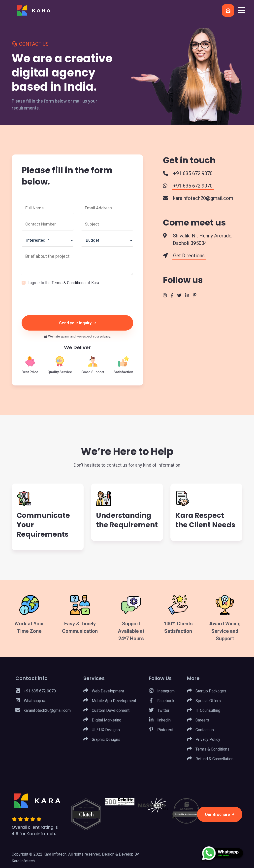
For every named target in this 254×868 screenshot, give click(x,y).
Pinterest (161, 730)
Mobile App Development (110, 701)
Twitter (159, 711)
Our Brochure (219, 814)
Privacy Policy (204, 740)
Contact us (200, 730)
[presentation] (59, 301)
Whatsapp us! (32, 701)
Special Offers (204, 701)
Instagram (162, 691)
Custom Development (106, 711)
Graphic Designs (102, 740)
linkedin (160, 720)
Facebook (162, 701)
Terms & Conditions (69, 283)
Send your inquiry (78, 323)
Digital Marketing (102, 720)
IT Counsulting (204, 711)
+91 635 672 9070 (36, 691)
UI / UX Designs (102, 730)
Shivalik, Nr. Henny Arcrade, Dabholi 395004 (202, 239)
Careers (198, 720)
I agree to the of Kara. (64, 283)
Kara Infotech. (24, 861)
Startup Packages (207, 691)
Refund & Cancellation (210, 759)
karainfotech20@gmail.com (43, 711)
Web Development (104, 691)
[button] (242, 10)
